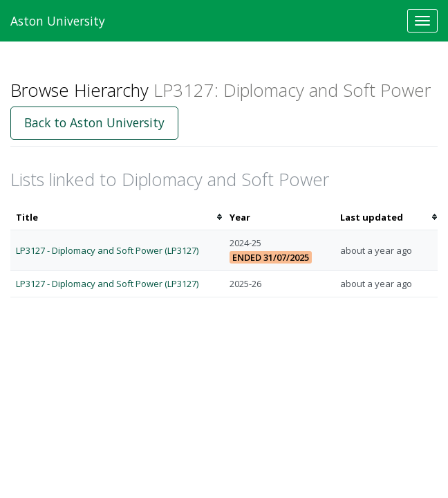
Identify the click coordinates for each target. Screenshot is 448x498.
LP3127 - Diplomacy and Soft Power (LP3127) (107, 250)
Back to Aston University (94, 122)
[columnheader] (117, 218)
